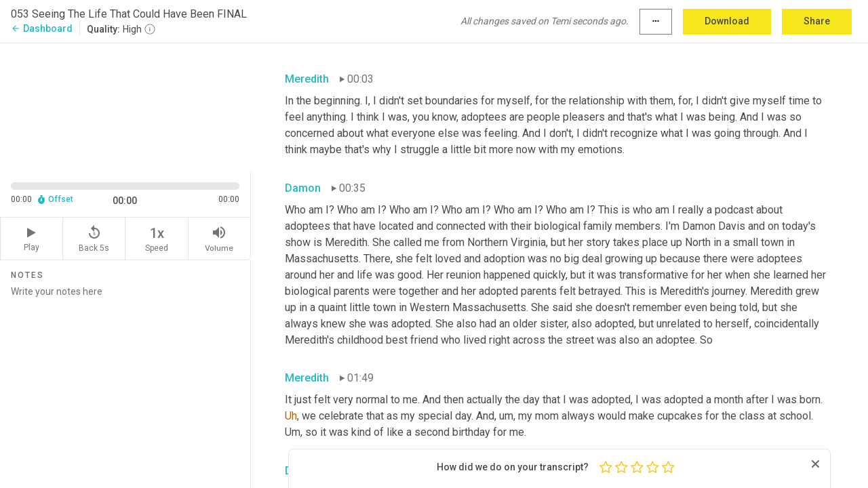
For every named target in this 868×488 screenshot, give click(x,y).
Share (817, 21)
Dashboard (42, 28)
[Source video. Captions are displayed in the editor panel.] (125, 106)
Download (727, 21)
